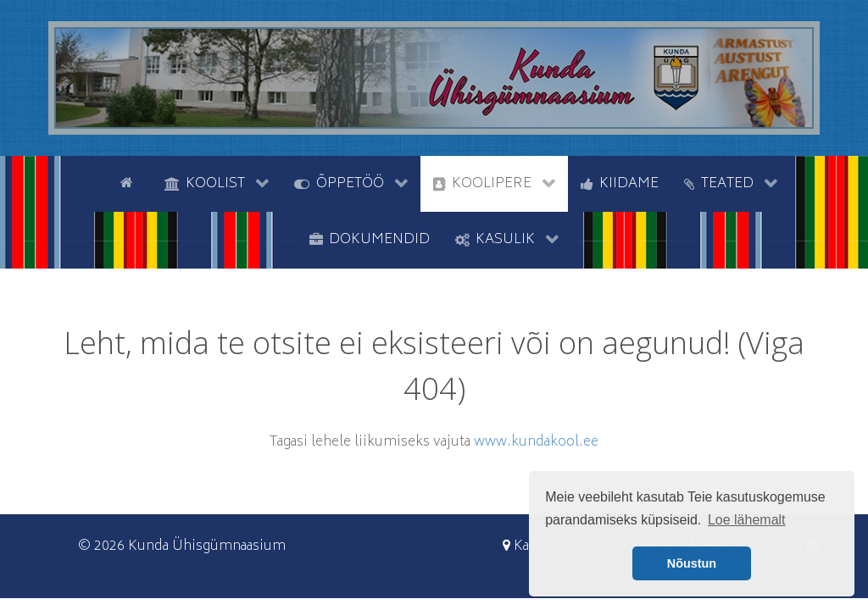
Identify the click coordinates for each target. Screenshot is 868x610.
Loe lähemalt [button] (747, 520)
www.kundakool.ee (536, 442)
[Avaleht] (130, 182)
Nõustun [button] (692, 563)
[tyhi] (93, 182)
